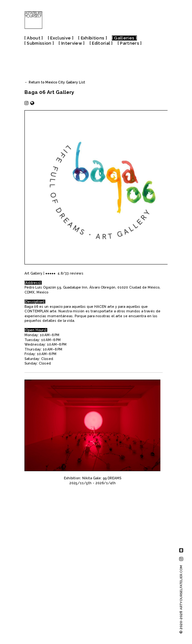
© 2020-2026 (181, 599)
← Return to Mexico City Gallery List (55, 82)
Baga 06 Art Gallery (49, 92)
